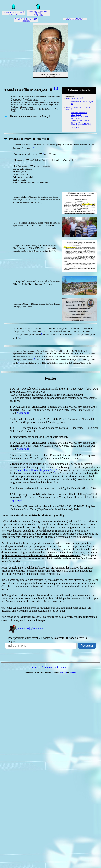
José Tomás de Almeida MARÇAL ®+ (79, 114)
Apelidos (47, 667)
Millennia (73, 672)
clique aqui (23, 413)
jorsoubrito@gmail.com (26, 628)
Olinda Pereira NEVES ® (74, 98)
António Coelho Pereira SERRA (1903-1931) (26, 20)
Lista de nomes (62, 667)
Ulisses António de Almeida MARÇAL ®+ (80, 121)
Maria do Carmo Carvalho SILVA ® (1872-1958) (38, 13)
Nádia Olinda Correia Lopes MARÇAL (37, 470)
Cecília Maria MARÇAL (75, 19)
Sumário (35, 667)
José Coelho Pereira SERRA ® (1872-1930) (14, 13)
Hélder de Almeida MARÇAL (81, 124)
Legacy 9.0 (63, 672)
